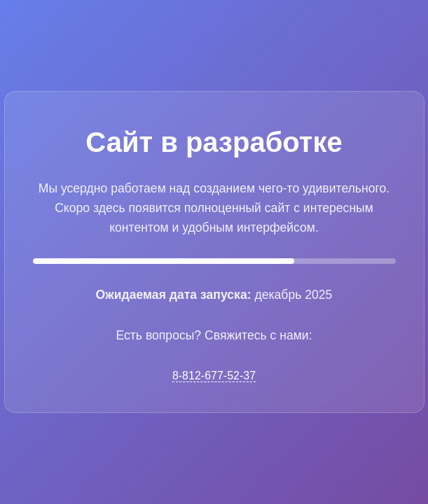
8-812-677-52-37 (214, 376)
